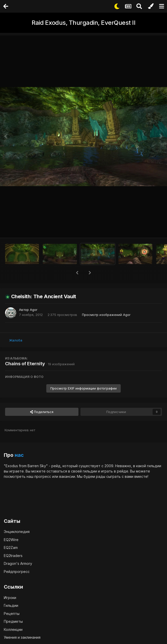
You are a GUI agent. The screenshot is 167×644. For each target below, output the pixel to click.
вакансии (67, 476)
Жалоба (16, 340)
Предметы (13, 621)
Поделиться (42, 412)
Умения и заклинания (22, 637)
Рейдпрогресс (17, 572)
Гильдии (11, 605)
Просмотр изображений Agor (106, 315)
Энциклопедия (17, 532)
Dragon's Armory (18, 563)
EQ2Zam (11, 548)
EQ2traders (13, 556)
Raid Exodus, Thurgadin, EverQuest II (83, 23)
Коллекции (13, 629)
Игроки (10, 598)
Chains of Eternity (25, 364)
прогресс (43, 476)
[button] (77, 273)
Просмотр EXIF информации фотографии (83, 388)
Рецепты (12, 614)
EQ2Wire (11, 540)
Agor (34, 310)
